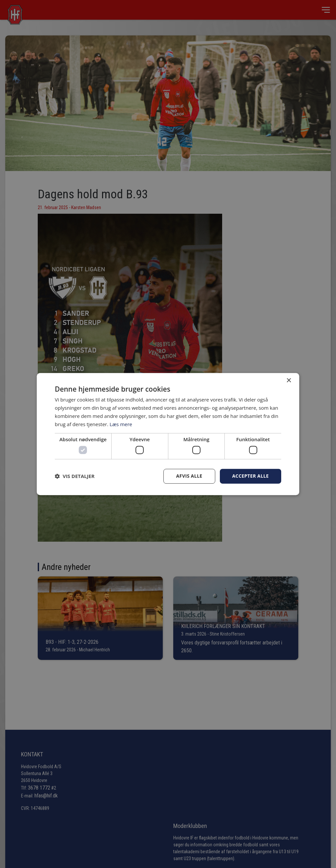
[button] (75, 476)
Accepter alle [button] (251, 476)
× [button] (289, 381)
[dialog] (168, 434)
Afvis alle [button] (189, 476)
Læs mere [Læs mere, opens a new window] (121, 424)
